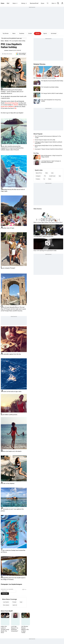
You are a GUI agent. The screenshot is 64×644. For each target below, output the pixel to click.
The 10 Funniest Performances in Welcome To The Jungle (48, 137)
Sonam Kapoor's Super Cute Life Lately (45, 140)
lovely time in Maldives (7, 107)
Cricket (30, 33)
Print (24, 589)
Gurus (43, 3)
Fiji (15, 108)
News (15, 3)
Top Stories (6, 33)
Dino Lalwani (6, 605)
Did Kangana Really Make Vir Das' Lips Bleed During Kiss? (48, 146)
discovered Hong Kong (11, 103)
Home (3, 3)
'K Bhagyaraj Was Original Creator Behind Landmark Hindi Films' (49, 143)
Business (22, 33)
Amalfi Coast (52, 176)
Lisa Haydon (6, 602)
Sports (45, 33)
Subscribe (5, 594)
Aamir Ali (15, 605)
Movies (38, 33)
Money (24, 3)
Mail (8, 3)
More (54, 3)
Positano (38, 179)
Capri (21, 602)
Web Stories (38, 209)
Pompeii (14, 602)
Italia (47, 173)
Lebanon (16, 105)
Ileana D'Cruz (39, 173)
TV (48, 3)
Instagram (38, 176)
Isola (52, 173)
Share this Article (7, 54)
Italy (60, 176)
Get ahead (54, 33)
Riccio (50, 179)
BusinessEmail (34, 3)
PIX (45, 176)
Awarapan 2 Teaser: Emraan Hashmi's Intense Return (49, 149)
